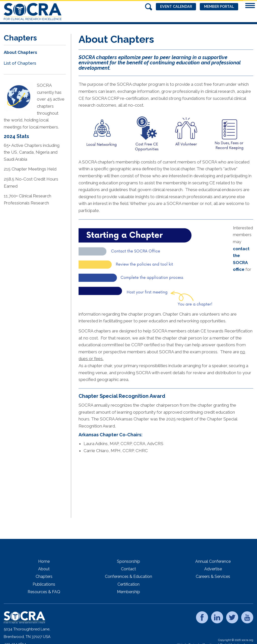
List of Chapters (20, 63)
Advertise (213, 569)
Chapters (44, 576)
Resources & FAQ (44, 592)
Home (44, 561)
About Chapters (20, 52)
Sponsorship (128, 561)
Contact (128, 569)
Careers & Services (213, 576)
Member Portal (217, 7)
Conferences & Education (128, 576)
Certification (128, 584)
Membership (128, 592)
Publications (44, 584)
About (44, 569)
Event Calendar (170, 7)
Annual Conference (213, 561)
